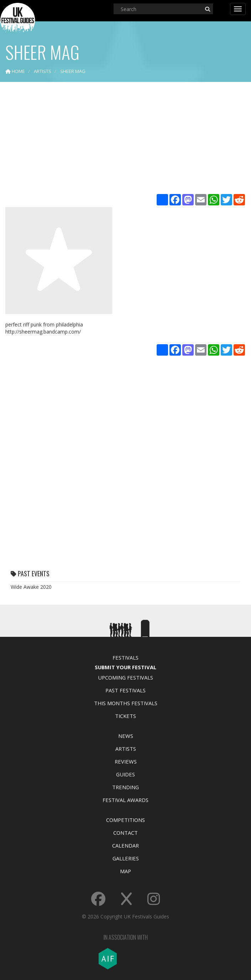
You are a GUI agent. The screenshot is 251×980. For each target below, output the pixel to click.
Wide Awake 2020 (31, 587)
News (126, 736)
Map (125, 871)
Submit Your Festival (125, 667)
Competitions (125, 820)
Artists (126, 749)
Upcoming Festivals (125, 677)
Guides (125, 774)
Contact (125, 833)
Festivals (125, 657)
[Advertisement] (125, 139)
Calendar (125, 845)
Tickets (125, 716)
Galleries (126, 858)
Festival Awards (125, 800)
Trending (125, 787)
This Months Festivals (126, 703)
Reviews (126, 761)
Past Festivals (125, 690)
